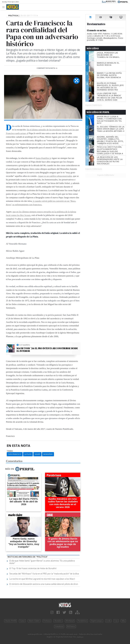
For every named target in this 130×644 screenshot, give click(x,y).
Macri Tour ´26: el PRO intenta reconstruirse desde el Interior (47, 350)
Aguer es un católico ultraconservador (55, 176)
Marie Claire (34, 621)
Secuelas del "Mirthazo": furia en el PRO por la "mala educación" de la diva (44, 574)
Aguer (37, 454)
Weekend (70, 621)
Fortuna (47, 621)
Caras (22, 621)
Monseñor (48, 454)
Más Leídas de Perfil (98, 112)
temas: (10, 451)
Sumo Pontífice (43, 158)
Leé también (25, 345)
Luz (116, 621)
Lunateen (59, 626)
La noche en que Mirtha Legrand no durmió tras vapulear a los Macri (42, 579)
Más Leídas (93, 48)
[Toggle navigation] (4, 7)
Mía (123, 621)
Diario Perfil (10, 621)
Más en (20, 469)
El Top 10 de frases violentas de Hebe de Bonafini (33, 568)
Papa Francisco (15, 454)
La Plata (28, 454)
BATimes (71, 626)
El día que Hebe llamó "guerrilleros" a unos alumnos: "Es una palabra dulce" (42, 562)
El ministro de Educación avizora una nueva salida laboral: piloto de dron (44, 584)
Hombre (58, 621)
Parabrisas (82, 621)
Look (108, 621)
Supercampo (97, 621)
